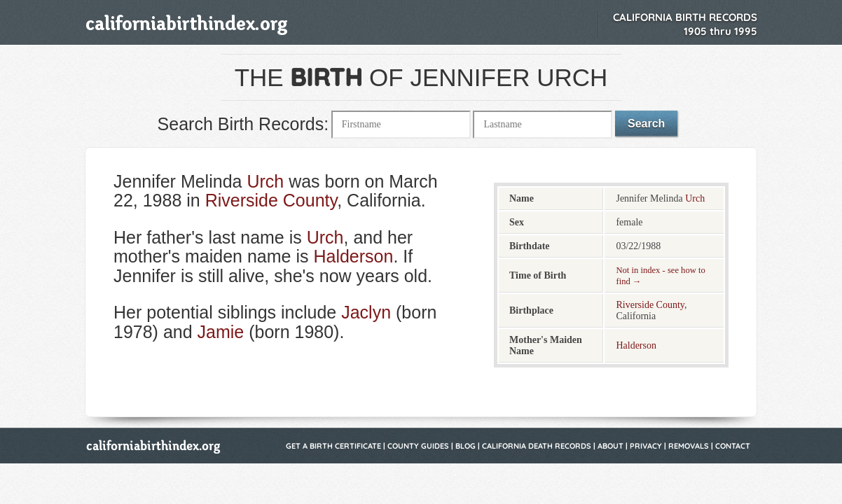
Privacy (646, 446)
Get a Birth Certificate (333, 446)
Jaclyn (366, 312)
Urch (265, 181)
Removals (689, 446)
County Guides (418, 446)
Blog (465, 446)
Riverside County (271, 200)
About (610, 446)
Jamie (221, 332)
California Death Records (537, 446)
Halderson (353, 256)
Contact (733, 446)
